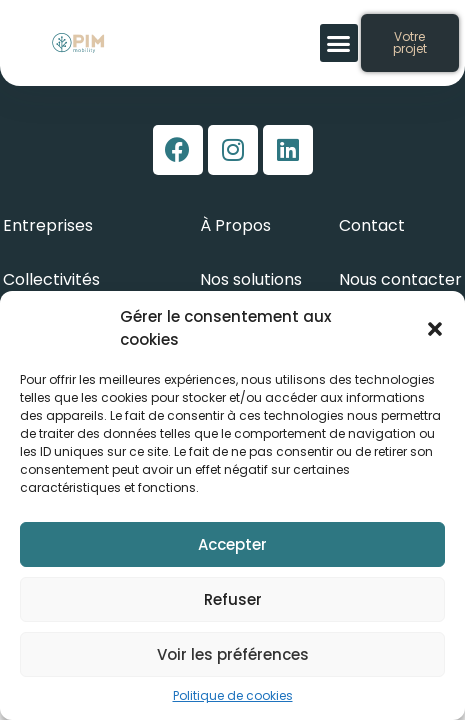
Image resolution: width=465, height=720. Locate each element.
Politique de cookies (233, 695)
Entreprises (48, 225)
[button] (435, 329)
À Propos (235, 225)
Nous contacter (400, 279)
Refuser (233, 599)
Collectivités (51, 279)
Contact (372, 225)
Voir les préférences (233, 654)
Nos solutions (251, 279)
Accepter (232, 544)
